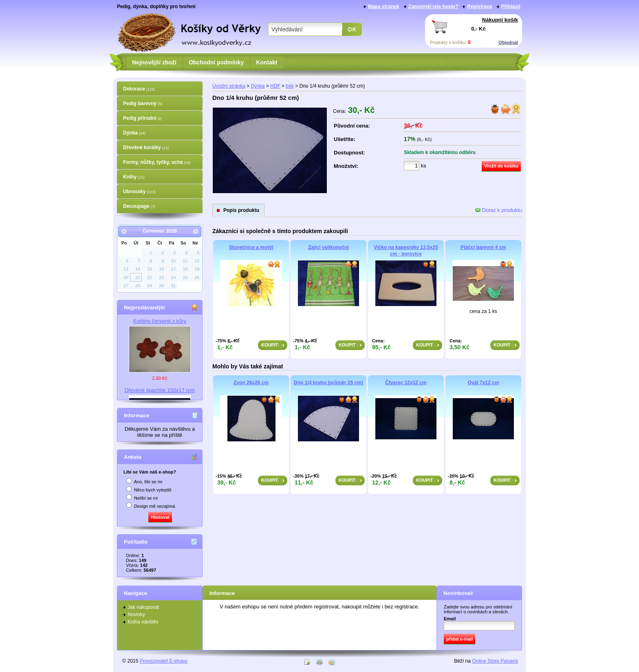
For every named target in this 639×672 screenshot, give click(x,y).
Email (450, 619)
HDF (275, 86)
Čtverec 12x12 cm (406, 383)
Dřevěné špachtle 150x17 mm (160, 390)
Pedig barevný (143, 104)
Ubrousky (139, 192)
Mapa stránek (384, 7)
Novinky (136, 615)
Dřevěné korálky (146, 148)
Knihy (134, 177)
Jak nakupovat (143, 607)
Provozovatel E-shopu (164, 661)
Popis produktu (241, 210)
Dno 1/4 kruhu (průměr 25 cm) (328, 383)
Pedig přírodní (142, 118)
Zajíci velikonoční (328, 247)
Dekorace (139, 89)
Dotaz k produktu (499, 210)
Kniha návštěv (143, 622)
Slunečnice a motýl (251, 247)
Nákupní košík (500, 20)
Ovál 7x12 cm (484, 383)
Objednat (508, 42)
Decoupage (139, 206)
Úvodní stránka (229, 86)
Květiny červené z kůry (160, 321)
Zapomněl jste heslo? (433, 7)
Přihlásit (511, 7)
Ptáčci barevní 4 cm (483, 247)
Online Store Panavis (495, 661)
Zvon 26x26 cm (251, 383)
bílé (290, 86)
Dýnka (134, 133)
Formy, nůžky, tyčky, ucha (157, 162)
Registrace (479, 7)
